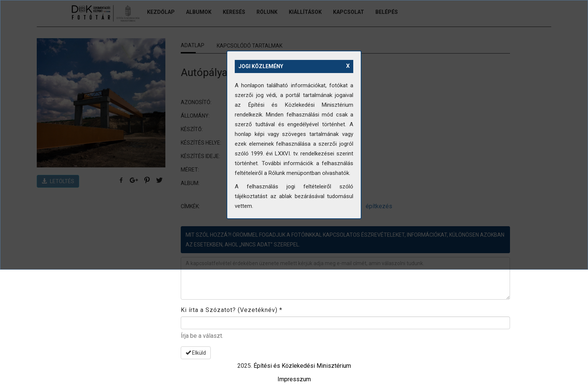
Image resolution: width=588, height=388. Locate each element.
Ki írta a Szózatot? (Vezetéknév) (232, 310)
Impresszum (294, 379)
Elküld (196, 353)
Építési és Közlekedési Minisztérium (302, 366)
